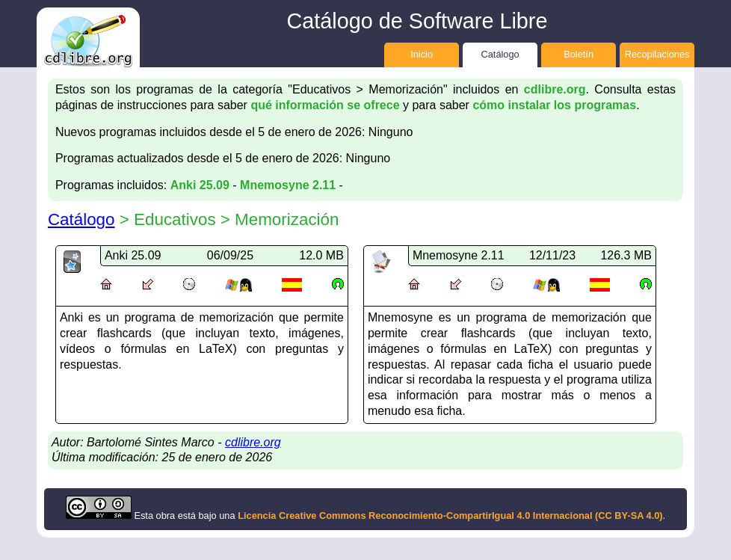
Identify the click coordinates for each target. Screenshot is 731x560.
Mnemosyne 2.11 (288, 185)
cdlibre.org (555, 89)
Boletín (579, 54)
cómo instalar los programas (554, 105)
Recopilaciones (657, 54)
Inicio (422, 54)
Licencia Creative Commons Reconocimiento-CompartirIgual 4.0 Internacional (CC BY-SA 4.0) (450, 516)
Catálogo (500, 54)
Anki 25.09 (200, 185)
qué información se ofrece (325, 105)
